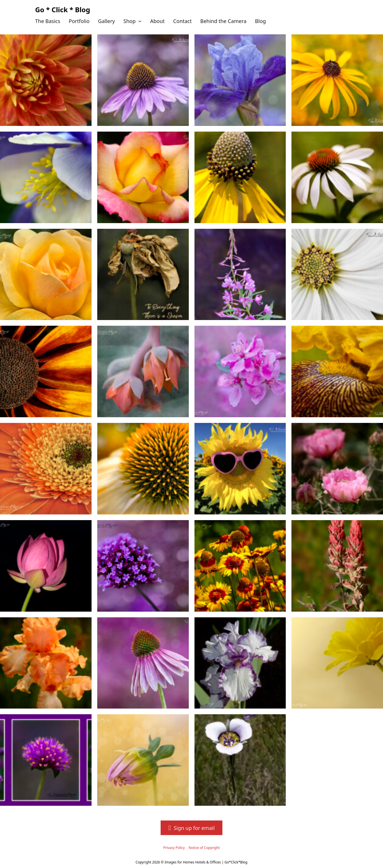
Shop (130, 21)
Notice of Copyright (204, 848)
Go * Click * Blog (63, 10)
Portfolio (79, 21)
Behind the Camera (223, 21)
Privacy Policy (174, 848)
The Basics (48, 21)
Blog (260, 21)
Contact (182, 21)
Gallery (106, 21)
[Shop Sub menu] (140, 21)
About (157, 21)
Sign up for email (191, 828)
